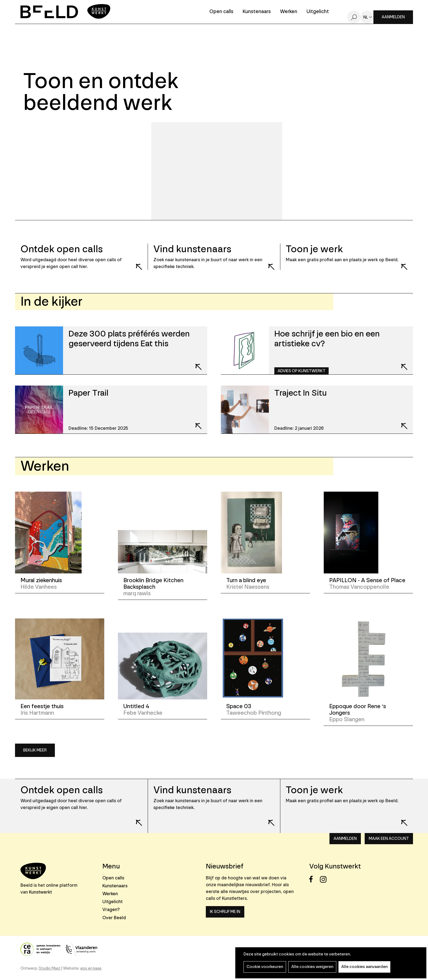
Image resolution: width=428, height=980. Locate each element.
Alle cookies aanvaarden (364, 967)
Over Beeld (114, 918)
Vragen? (111, 910)
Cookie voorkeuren (265, 967)
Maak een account (389, 839)
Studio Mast (50, 968)
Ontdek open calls (62, 790)
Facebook (314, 879)
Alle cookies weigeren (312, 967)
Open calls (221, 12)
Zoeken (354, 17)
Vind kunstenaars (192, 790)
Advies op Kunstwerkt (301, 371)
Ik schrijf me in (225, 912)
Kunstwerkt (40, 892)
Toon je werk (314, 790)
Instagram (325, 879)
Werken (289, 12)
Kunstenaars (257, 12)
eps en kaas (91, 968)
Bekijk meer (35, 750)
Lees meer (135, 263)
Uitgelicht (318, 12)
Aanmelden (393, 17)
